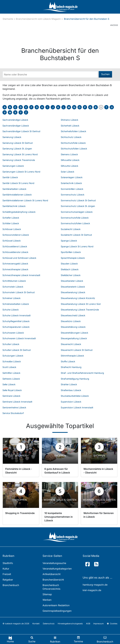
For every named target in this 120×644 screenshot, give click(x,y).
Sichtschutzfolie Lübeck (73, 143)
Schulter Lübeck (11, 344)
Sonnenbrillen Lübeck (72, 189)
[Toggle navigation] (55, 639)
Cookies (112, 624)
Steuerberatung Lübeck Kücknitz (78, 298)
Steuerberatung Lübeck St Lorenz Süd (81, 304)
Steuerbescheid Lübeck (73, 315)
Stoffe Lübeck (68, 361)
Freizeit (7, 574)
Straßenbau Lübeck (71, 390)
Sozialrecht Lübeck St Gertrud (76, 235)
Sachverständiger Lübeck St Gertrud (21, 131)
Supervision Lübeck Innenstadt (77, 407)
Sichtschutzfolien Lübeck (74, 149)
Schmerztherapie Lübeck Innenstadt (21, 275)
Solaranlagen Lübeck (72, 177)
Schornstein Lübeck (13, 287)
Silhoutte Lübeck (69, 166)
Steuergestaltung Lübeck (74, 338)
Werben (47, 600)
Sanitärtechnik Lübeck (14, 206)
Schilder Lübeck (11, 223)
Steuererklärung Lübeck (73, 327)
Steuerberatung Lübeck (73, 292)
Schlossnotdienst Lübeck (16, 235)
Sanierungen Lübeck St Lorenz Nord (21, 172)
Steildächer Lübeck (71, 275)
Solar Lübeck (67, 172)
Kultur (6, 569)
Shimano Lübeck (69, 120)
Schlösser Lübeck (12, 229)
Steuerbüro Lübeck (71, 321)
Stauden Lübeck (69, 264)
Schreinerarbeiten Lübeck (16, 304)
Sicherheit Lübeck (70, 126)
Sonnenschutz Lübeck (73, 195)
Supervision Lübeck (71, 402)
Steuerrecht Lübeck (71, 344)
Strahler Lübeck (69, 384)
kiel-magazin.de (92, 590)
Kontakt (36, 624)
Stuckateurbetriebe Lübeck (75, 396)
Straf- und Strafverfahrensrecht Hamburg (82, 373)
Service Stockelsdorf (13, 413)
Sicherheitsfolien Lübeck (73, 131)
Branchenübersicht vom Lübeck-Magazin (38, 19)
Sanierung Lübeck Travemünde (19, 160)
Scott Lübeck (9, 367)
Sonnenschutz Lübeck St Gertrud (78, 200)
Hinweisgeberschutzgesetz (70, 624)
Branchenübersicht (53, 580)
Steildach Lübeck (70, 269)
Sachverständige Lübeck (15, 120)
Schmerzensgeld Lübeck (15, 264)
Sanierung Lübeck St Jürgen (17, 149)
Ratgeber (8, 580)
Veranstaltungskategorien (57, 569)
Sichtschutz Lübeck (71, 137)
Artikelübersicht (52, 574)
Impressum (98, 624)
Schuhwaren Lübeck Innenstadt (19, 338)
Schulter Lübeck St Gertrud (17, 350)
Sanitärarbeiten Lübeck (14, 189)
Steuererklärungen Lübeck (74, 333)
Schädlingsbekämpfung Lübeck (19, 212)
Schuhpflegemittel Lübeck (16, 321)
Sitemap (47, 594)
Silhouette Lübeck (70, 160)
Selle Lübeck (9, 384)
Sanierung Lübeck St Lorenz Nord (20, 154)
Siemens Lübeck (69, 154)
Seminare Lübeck (11, 396)
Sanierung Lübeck (12, 137)
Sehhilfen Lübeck (11, 373)
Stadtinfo (8, 563)
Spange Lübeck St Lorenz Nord (77, 246)
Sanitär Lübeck (10, 177)
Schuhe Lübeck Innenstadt (17, 315)
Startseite (8, 19)
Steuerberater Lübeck (72, 281)
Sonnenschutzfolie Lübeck (75, 218)
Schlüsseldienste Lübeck (15, 252)
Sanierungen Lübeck (13, 166)
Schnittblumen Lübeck (14, 281)
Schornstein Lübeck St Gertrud (19, 292)
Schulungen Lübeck (13, 356)
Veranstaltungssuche (54, 563)
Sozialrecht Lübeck (71, 229)
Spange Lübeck (69, 241)
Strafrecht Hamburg (71, 367)
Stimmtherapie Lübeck (72, 356)
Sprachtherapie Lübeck (73, 258)
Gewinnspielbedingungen (57, 611)
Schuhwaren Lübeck (13, 333)
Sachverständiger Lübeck (16, 126)
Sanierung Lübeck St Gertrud (18, 143)
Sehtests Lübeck (11, 379)
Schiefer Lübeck (11, 218)
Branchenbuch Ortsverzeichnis (51, 587)
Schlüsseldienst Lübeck (15, 246)
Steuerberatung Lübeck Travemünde (80, 310)
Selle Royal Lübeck (12, 390)
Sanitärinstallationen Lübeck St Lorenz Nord (25, 200)
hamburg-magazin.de (95, 585)
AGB (88, 624)
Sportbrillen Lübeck (71, 252)
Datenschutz (49, 624)
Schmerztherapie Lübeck (15, 269)
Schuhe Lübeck (11, 310)
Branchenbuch (11, 585)
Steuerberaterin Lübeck (73, 287)
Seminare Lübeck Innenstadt (17, 402)
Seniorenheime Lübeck (14, 407)
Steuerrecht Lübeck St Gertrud (77, 350)
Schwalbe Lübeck (12, 361)
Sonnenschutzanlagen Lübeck (77, 212)
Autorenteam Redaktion (56, 605)
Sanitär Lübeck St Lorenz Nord (18, 183)
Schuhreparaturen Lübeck (16, 327)
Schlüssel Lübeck (12, 241)
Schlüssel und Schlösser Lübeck (19, 258)
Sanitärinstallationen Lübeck (17, 195)
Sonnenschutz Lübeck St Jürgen (78, 206)
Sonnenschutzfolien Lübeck (75, 223)
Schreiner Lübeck (11, 298)
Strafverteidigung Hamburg (75, 379)
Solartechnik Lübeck (71, 183)
